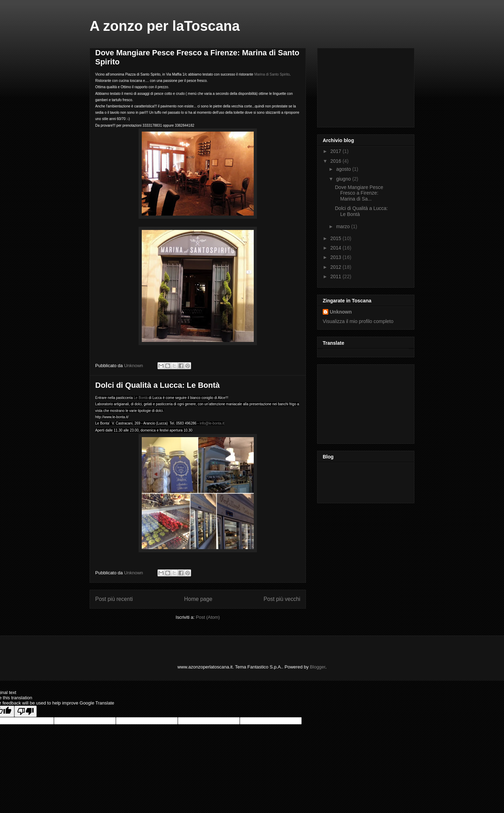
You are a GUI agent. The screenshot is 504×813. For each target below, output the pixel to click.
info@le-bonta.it (212, 423)
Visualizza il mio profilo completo (358, 321)
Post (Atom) (208, 617)
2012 (337, 267)
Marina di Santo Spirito (272, 74)
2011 (337, 276)
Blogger (317, 667)
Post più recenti (114, 599)
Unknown (341, 312)
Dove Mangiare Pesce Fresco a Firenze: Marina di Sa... (359, 193)
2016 (337, 161)
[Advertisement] (358, 86)
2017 (337, 151)
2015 (337, 238)
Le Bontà (140, 398)
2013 (337, 257)
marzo (344, 226)
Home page (198, 599)
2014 (337, 248)
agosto (344, 169)
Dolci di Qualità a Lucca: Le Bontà (157, 385)
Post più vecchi (282, 599)
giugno (344, 179)
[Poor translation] (26, 711)
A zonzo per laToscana (165, 26)
